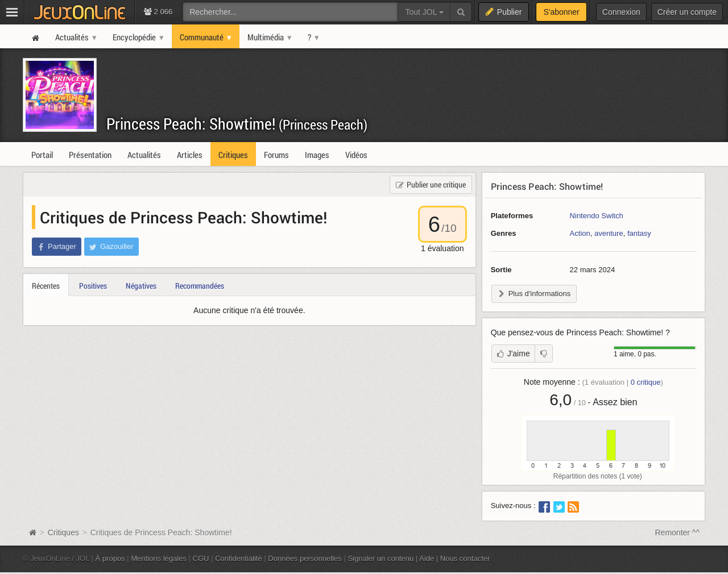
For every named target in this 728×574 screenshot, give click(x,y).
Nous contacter (465, 558)
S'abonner (561, 12)
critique (646, 382)
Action (580, 233)
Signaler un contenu (380, 558)
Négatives (141, 286)
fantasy (639, 233)
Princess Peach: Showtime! (237, 124)
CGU (201, 558)
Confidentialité (239, 558)
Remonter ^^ (678, 533)
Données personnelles (305, 558)
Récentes (46, 286)
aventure (609, 233)
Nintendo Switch (597, 216)
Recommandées (200, 286)
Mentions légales (159, 558)
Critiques (63, 533)
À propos (110, 558)
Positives (93, 286)
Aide (427, 558)
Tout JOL (424, 12)
